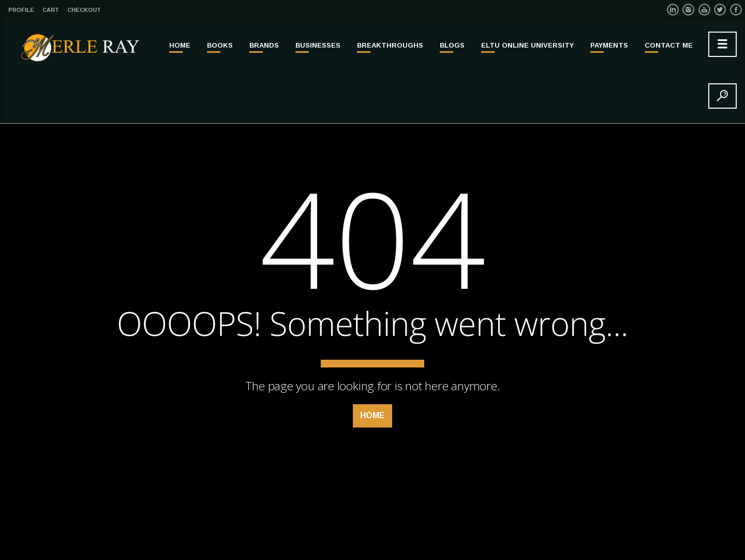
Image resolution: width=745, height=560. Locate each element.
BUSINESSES (318, 45)
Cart (51, 10)
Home (180, 45)
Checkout (84, 10)
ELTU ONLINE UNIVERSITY (527, 45)
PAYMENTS (609, 45)
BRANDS (264, 45)
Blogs (452, 45)
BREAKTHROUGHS (390, 45)
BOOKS (220, 45)
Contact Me (669, 45)
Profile (21, 10)
